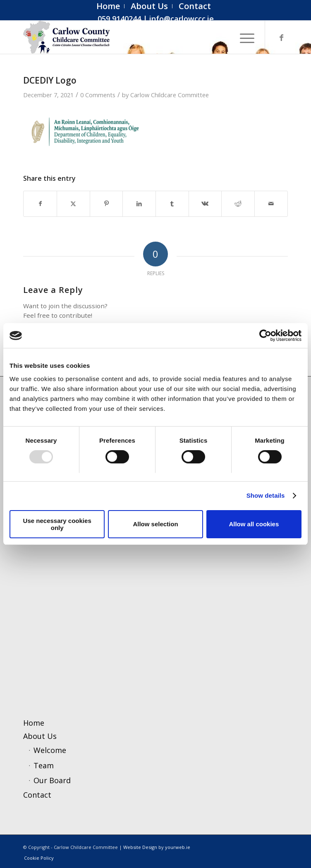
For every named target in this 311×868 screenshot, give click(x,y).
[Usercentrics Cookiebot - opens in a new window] (265, 336)
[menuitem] (108, 6)
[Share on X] (73, 204)
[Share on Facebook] (40, 204)
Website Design (140, 847)
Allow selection (155, 524)
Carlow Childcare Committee (170, 95)
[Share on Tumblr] (172, 204)
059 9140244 (119, 19)
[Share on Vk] (205, 204)
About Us (40, 736)
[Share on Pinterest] (106, 204)
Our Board (52, 780)
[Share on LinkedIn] (139, 204)
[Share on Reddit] (238, 204)
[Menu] (243, 37)
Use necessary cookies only (57, 524)
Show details (266, 495)
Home (34, 723)
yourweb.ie (178, 847)
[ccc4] (129, 37)
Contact (37, 795)
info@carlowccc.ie (182, 19)
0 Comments (98, 95)
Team (44, 765)
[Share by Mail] (271, 204)
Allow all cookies (254, 524)
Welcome (50, 750)
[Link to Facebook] (282, 37)
